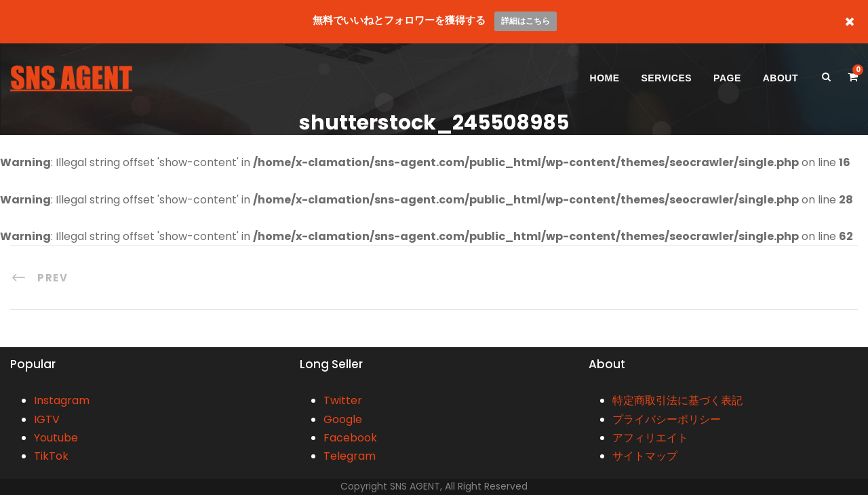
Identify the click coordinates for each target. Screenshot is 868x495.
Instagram (62, 400)
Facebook (350, 438)
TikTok (51, 456)
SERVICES (667, 78)
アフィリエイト (650, 438)
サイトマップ (645, 456)
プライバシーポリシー (667, 419)
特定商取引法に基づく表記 (677, 400)
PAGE (727, 78)
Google (343, 419)
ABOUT (781, 78)
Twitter (343, 400)
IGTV (47, 419)
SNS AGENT (415, 486)
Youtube (56, 438)
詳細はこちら (526, 21)
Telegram (350, 456)
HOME (605, 78)
